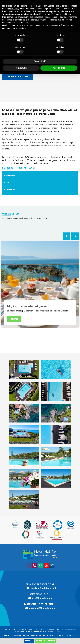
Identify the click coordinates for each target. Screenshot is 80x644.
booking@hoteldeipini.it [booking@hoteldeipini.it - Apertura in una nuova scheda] (43, 588)
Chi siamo (9, 176)
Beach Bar (10, 190)
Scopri (14, 319)
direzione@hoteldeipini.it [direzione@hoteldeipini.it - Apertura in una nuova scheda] (42, 608)
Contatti (61, 636)
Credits (71, 636)
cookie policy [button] (68, 14)
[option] (40, 284)
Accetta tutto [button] (59, 68)
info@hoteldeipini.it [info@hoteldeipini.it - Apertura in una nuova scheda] (42, 598)
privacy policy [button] (13, 9)
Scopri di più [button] (40, 61)
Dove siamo (49, 636)
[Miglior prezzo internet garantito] (40, 284)
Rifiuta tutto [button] (21, 68)
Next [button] (75, 236)
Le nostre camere (20, 636)
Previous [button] (66, 236)
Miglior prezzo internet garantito (29, 306)
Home (7, 636)
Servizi (8, 183)
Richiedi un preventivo (45, 641)
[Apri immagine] (24, 370)
